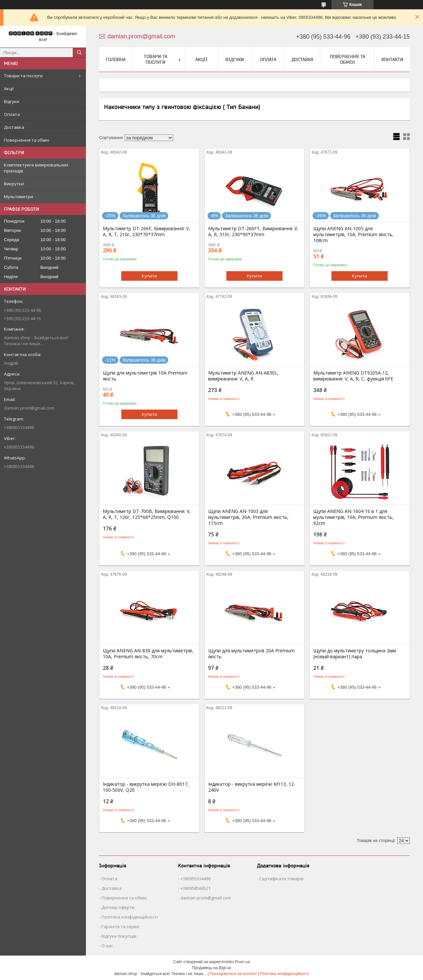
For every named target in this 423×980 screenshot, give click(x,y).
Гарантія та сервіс (120, 926)
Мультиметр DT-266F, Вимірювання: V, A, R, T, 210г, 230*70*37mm (146, 232)
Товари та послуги (23, 76)
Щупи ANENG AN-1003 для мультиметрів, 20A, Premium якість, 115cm (248, 517)
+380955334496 (195, 879)
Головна (116, 59)
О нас (107, 946)
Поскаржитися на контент (233, 974)
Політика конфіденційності (130, 917)
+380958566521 (195, 888)
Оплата (12, 114)
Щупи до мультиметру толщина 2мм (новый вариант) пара (355, 654)
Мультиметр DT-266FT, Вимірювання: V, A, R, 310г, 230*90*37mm (253, 232)
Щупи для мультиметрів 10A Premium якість (145, 376)
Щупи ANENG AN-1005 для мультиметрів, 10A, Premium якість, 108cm (353, 235)
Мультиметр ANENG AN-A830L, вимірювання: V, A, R (243, 376)
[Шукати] (79, 53)
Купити (149, 276)
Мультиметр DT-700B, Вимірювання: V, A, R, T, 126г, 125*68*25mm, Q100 (147, 514)
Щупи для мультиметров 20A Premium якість (251, 654)
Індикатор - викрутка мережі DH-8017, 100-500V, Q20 (146, 787)
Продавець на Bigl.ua (211, 968)
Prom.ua (242, 962)
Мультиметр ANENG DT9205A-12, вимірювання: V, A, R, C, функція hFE (353, 376)
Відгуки (12, 101)
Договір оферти (118, 907)
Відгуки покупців (119, 936)
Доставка (14, 127)
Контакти (392, 59)
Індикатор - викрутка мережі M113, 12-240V (252, 787)
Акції (9, 89)
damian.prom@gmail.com (29, 408)
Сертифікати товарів (282, 879)
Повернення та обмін (27, 140)
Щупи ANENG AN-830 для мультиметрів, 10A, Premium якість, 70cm (148, 654)
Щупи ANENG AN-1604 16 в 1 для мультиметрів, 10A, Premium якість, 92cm (353, 517)
